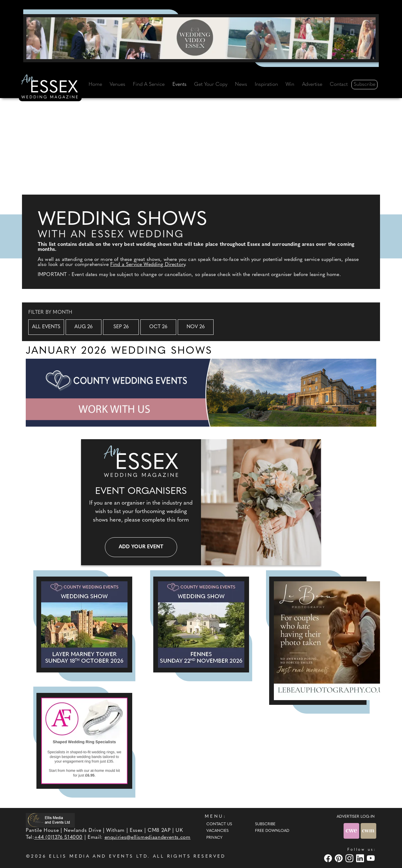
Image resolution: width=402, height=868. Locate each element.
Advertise (312, 85)
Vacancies (217, 831)
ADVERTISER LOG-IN (356, 817)
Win (290, 85)
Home (95, 85)
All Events (46, 327)
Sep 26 (121, 327)
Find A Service (149, 85)
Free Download (272, 831)
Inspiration (266, 85)
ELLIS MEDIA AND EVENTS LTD (98, 857)
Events (179, 85)
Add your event (141, 547)
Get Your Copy (211, 85)
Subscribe (364, 85)
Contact (339, 85)
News (241, 85)
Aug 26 (84, 327)
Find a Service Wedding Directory (148, 265)
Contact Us (219, 824)
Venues (117, 85)
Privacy (214, 838)
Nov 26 (196, 327)
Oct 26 (158, 327)
